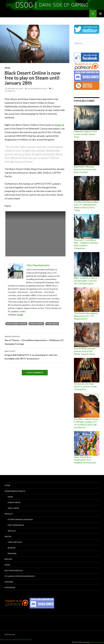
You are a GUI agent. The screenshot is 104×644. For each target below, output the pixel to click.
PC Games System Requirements (20, 576)
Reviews (12, 548)
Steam (58, 125)
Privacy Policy (27, 639)
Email (20, 315)
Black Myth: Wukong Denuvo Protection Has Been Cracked (85, 169)
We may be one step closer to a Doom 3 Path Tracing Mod (85, 386)
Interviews (10, 587)
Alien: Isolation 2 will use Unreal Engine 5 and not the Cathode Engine (86, 281)
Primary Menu (100, 14)
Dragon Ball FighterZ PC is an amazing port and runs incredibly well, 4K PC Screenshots (35, 355)
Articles (9, 514)
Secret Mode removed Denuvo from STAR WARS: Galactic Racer (85, 351)
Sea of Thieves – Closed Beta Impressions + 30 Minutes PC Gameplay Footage (35, 340)
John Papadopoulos (37, 89)
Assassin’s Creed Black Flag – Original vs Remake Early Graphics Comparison (86, 244)
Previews (12, 553)
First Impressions (16, 525)
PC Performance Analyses (20, 519)
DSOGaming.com (97, 642)
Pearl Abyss (52, 324)
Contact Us (16, 639)
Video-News (13, 508)
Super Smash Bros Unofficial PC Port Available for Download (85, 460)
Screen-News (14, 502)
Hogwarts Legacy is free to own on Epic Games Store (86, 134)
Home (7, 485)
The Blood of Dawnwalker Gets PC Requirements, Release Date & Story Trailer (86, 206)
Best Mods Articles (14, 570)
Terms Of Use (6, 639)
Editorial (9, 582)
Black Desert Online (17, 324)
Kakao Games (37, 324)
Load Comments (35, 373)
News (7, 68)
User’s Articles (15, 542)
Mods (7, 565)
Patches (8, 559)
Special (8, 536)
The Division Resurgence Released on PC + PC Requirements (86, 316)
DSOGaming (10, 634)
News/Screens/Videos (15, 491)
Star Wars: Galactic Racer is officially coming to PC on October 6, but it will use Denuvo (86, 423)
